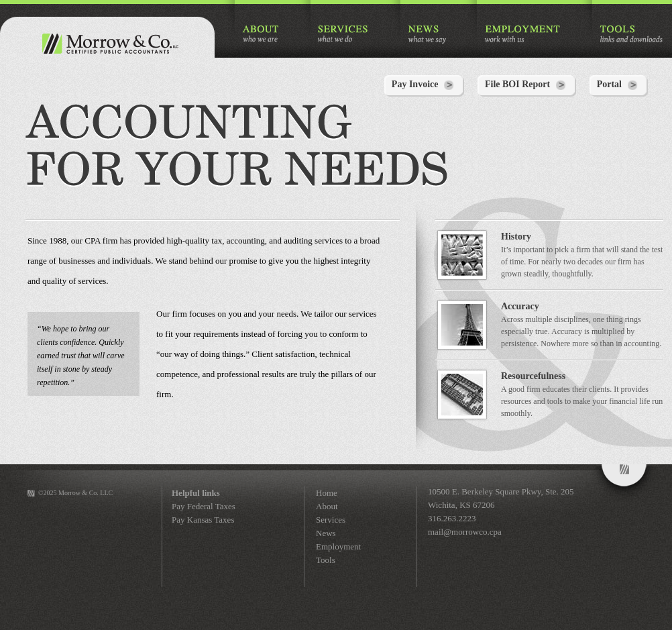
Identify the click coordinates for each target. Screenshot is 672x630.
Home (327, 493)
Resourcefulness (533, 376)
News (326, 533)
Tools (326, 560)
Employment (338, 546)
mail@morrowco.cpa (465, 532)
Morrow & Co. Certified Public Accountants (107, 44)
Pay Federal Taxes (204, 506)
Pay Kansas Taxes (203, 520)
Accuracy (520, 306)
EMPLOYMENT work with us (523, 35)
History (516, 237)
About (327, 506)
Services (331, 520)
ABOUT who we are (261, 35)
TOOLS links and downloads (631, 35)
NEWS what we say (427, 35)
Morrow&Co (624, 483)
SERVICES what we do (344, 35)
